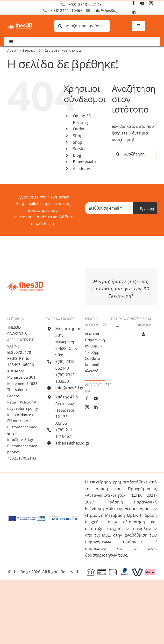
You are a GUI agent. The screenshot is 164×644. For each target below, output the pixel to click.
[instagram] (151, 3)
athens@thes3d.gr (72, 443)
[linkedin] (134, 12)
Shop (78, 136)
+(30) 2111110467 (67, 10)
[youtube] (142, 3)
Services (81, 149)
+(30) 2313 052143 (85, 4)
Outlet (79, 129)
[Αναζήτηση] (60, 26)
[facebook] (134, 3)
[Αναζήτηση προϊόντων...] (82, 26)
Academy (82, 169)
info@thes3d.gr (107, 10)
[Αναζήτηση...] (134, 154)
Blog (77, 155)
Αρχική (13, 50)
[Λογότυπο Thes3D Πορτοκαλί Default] (25, 283)
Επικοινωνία (84, 162)
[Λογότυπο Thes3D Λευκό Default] (20, 25)
